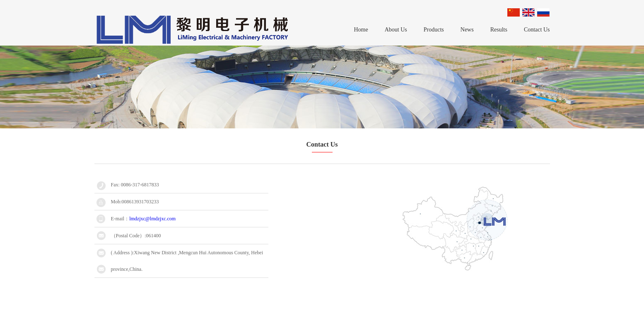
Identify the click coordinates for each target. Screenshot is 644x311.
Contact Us (537, 30)
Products (434, 30)
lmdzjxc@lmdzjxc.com (152, 219)
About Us (396, 30)
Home (361, 30)
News (467, 30)
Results (499, 30)
